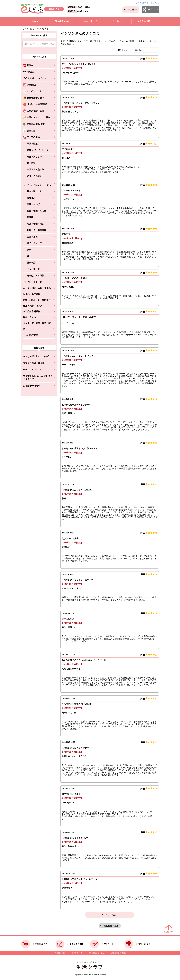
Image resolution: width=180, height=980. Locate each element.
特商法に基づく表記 (97, 953)
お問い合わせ (77, 953)
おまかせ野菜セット (33, 386)
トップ (24, 29)
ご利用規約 (61, 953)
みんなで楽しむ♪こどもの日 (36, 356)
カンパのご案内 (31, 335)
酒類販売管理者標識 (119, 953)
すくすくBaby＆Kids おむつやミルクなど (38, 378)
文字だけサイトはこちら (147, 3)
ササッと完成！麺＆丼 (34, 363)
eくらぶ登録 (131, 10)
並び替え (144, 50)
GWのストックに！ (32, 369)
